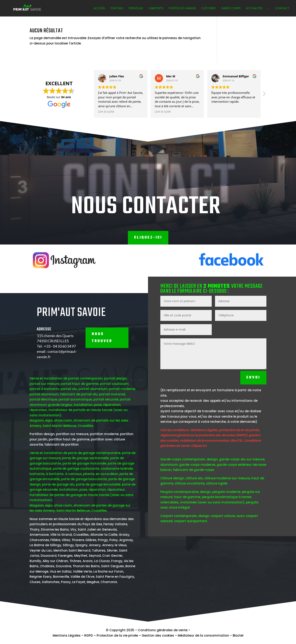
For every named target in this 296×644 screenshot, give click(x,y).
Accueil (99, 9)
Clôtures (208, 9)
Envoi (253, 405)
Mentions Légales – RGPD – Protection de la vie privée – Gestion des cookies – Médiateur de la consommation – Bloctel (148, 635)
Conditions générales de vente (163, 630)
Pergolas (136, 9)
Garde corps (231, 9)
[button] (224, 95)
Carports (156, 9)
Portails (117, 9)
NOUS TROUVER (102, 365)
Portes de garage (182, 9)
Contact (282, 9)
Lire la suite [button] (67, 112)
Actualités (254, 9)
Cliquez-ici (148, 238)
